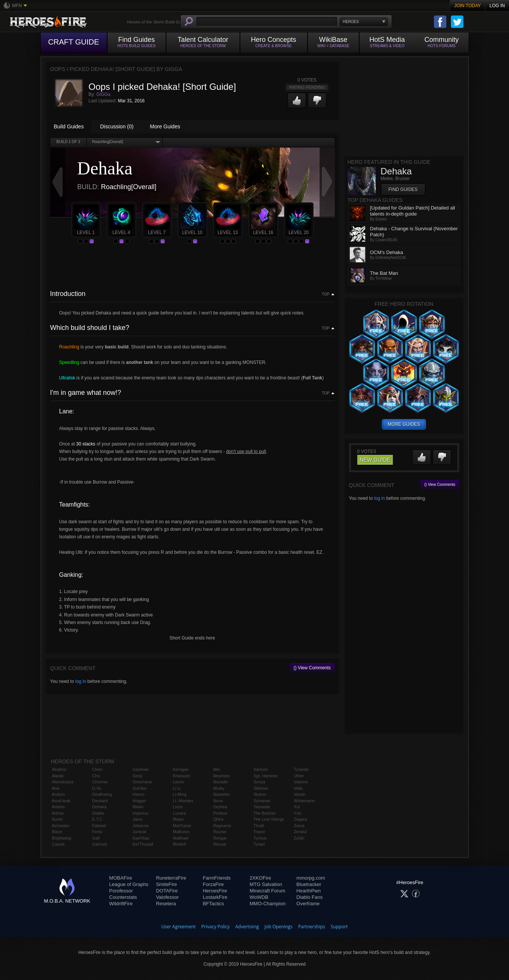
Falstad (99, 826)
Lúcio (178, 807)
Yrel (298, 813)
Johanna (140, 826)
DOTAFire (167, 891)
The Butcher (265, 813)
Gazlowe (141, 769)
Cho (96, 776)
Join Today (468, 6)
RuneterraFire (171, 878)
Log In (497, 6)
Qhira (218, 819)
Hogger (139, 801)
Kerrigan (181, 769)
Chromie (100, 782)
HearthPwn (309, 891)
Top (326, 294)
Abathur (59, 769)
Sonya (259, 782)
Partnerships (311, 927)
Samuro (261, 769)
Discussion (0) (117, 126)
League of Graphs (129, 884)
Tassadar (262, 807)
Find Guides (403, 190)
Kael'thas (141, 838)
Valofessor (167, 897)
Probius (220, 813)
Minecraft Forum (268, 891)
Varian (300, 794)
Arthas (58, 813)
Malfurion (181, 832)
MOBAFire (121, 878)
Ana (56, 788)
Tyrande (301, 769)
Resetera (166, 904)
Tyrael (259, 844)
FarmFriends (217, 878)
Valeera (301, 782)
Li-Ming (180, 794)
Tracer (259, 832)
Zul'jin (299, 838)
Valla (298, 788)
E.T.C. (98, 819)
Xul (297, 807)
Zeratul (300, 832)
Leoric (178, 782)
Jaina (137, 819)
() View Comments (312, 668)
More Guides (165, 126)
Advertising (247, 927)
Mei (217, 769)
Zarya (299, 826)
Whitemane (304, 801)
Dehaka (99, 807)
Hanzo (138, 794)
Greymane (142, 782)
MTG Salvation (266, 884)
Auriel (57, 819)
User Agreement (178, 927)
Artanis (58, 807)
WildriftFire (121, 904)
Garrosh (100, 844)
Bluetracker (309, 884)
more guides (404, 424)
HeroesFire (215, 891)
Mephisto (222, 776)
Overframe (308, 904)
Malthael (181, 838)
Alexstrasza (63, 782)
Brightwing (62, 838)
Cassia (58, 844)
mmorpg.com (311, 878)
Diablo (98, 813)
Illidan (138, 807)
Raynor (220, 832)
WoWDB (259, 897)
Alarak (58, 776)
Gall (96, 838)
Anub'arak (61, 801)
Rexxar (220, 844)
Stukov (260, 794)
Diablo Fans (310, 897)
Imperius (140, 813)
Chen (97, 769)
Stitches (261, 788)
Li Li (177, 788)
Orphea (220, 807)
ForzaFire (213, 884)
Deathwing (102, 794)
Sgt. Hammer (266, 776)
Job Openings (278, 927)
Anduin (58, 794)
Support (339, 927)
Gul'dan (140, 788)
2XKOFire (261, 878)
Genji (137, 776)
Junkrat (139, 832)
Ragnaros (222, 826)
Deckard (100, 801)
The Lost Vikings (269, 819)
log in (81, 681)
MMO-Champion (268, 904)
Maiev (178, 819)
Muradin (221, 782)
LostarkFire (215, 897)
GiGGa (103, 94)
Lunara (179, 813)
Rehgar (220, 838)
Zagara (301, 819)
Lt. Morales (183, 801)
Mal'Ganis (182, 826)
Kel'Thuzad (143, 844)
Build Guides (69, 126)
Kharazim (181, 776)
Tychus (260, 838)
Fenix (97, 832)
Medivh (179, 844)
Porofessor (121, 891)
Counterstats (123, 897)
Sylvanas (262, 801)
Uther (299, 776)
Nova (218, 801)
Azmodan (61, 826)
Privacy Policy (216, 927)
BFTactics (213, 904)
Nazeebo (221, 794)
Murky (219, 788)
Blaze (57, 832)
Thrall (259, 826)
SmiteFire (166, 884)
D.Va (97, 788)
